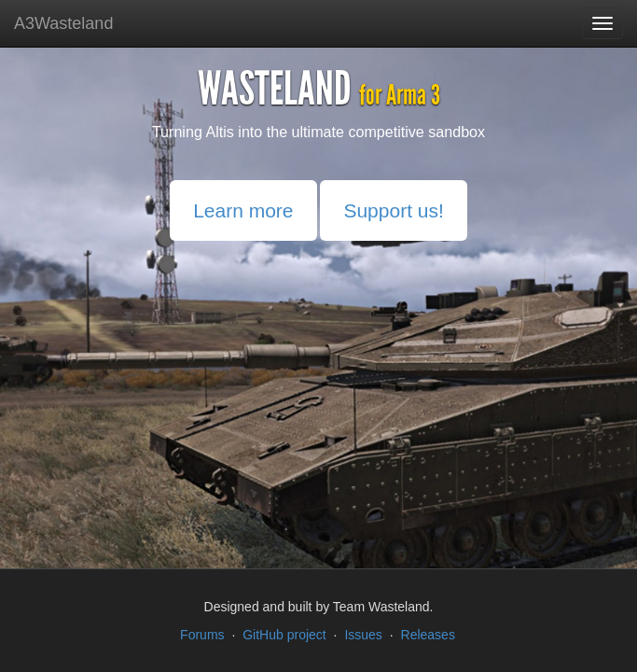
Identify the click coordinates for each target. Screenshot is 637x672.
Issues (363, 635)
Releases (428, 635)
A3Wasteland (63, 23)
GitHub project (284, 635)
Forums (202, 635)
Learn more (243, 210)
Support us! (393, 210)
